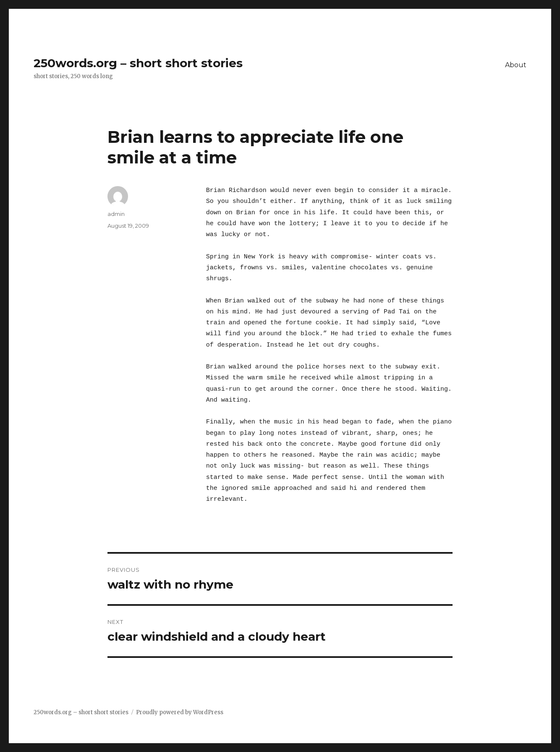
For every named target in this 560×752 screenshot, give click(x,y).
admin (116, 214)
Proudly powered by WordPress (180, 712)
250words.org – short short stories (138, 63)
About (516, 65)
